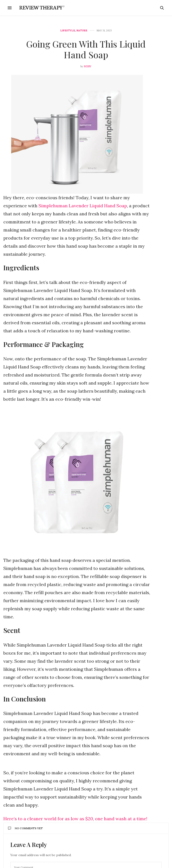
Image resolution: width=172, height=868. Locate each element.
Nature (82, 31)
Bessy (88, 66)
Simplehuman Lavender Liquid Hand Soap (83, 206)
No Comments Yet (25, 828)
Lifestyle (68, 31)
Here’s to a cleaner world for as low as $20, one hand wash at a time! (75, 819)
